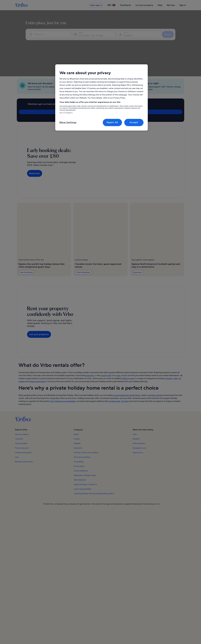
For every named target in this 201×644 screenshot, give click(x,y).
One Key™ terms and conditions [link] (86, 423)
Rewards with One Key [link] (24, 432)
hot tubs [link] (125, 372)
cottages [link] (169, 349)
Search (175, 39)
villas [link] (176, 349)
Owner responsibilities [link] (83, 459)
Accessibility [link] (79, 432)
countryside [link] (106, 346)
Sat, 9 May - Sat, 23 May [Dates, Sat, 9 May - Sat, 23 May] (113, 40)
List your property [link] (22, 405)
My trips (171, 5)
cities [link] (118, 346)
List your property (144, 5)
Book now (35, 144)
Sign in (183, 5)
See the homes (27, 243)
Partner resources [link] (22, 418)
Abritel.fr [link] (136, 409)
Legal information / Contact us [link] (85, 455)
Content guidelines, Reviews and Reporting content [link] (94, 464)
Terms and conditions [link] (82, 427)
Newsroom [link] (78, 418)
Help (160, 5)
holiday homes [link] (128, 349)
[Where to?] (57, 39)
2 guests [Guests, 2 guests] (145, 40)
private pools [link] (114, 372)
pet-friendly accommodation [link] (63, 372)
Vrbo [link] (135, 405)
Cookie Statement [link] (81, 441)
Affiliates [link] (77, 414)
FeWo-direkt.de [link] (139, 414)
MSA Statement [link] (80, 450)
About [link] (76, 405)
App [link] (17, 427)
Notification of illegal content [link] (85, 446)
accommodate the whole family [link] (126, 366)
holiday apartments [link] (38, 352)
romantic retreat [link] (155, 366)
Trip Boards (125, 5)
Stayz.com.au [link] (138, 423)
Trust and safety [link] (21, 414)
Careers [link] (77, 409)
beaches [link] (90, 346)
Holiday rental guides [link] (23, 423)
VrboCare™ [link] (19, 409)
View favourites (83, 243)
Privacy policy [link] (79, 437)
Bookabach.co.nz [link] (139, 418)
